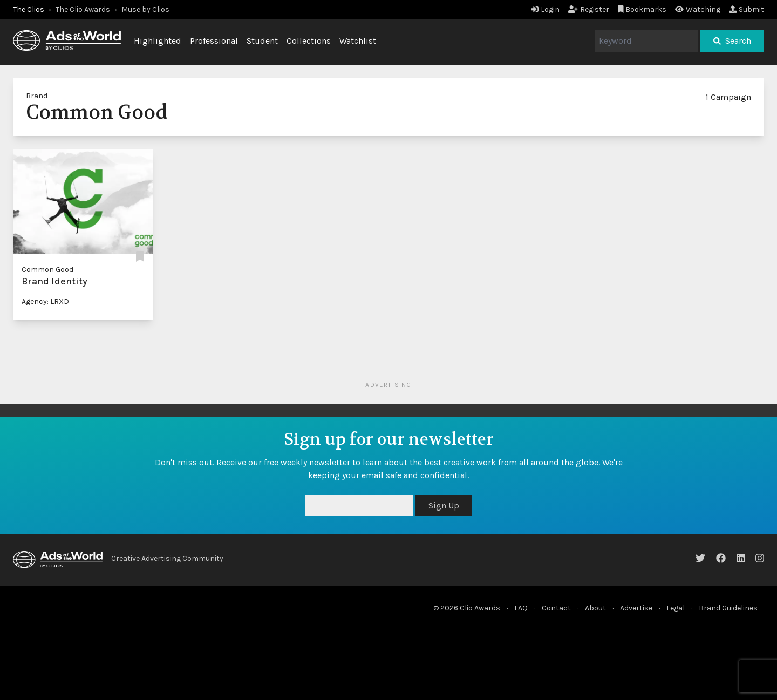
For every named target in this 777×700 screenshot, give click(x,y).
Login (545, 9)
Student (262, 41)
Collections (309, 41)
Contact (556, 608)
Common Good (47, 270)
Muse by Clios (145, 9)
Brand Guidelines (728, 608)
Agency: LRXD (45, 301)
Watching (698, 9)
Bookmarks (642, 9)
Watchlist (358, 41)
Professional (214, 41)
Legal (676, 608)
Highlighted (158, 41)
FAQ (521, 608)
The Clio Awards (83, 9)
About (595, 608)
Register (589, 9)
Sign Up (444, 505)
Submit (747, 9)
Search (732, 41)
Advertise (636, 608)
